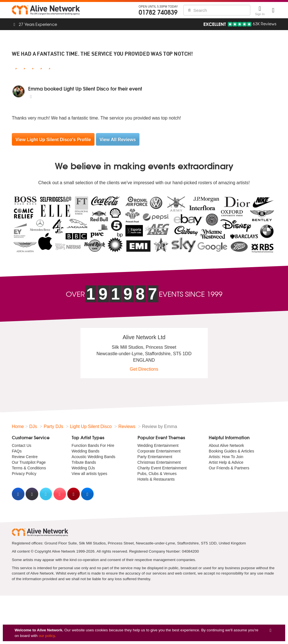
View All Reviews (118, 140)
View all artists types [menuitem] (90, 474)
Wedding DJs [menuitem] (83, 468)
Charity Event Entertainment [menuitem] (162, 468)
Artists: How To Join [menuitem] (226, 457)
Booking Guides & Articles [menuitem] (231, 451)
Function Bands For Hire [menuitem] (93, 445)
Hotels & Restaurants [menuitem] (156, 479)
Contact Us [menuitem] (22, 445)
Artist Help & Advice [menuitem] (226, 462)
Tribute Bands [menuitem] (84, 462)
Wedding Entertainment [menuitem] (158, 445)
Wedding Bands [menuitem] (86, 451)
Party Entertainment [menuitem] (155, 457)
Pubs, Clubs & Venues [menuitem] (157, 474)
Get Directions (144, 369)
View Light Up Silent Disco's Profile (53, 140)
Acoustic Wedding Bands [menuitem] (94, 457)
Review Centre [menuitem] (25, 457)
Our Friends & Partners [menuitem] (229, 468)
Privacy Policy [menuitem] (24, 474)
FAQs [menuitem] (17, 451)
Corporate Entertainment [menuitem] (159, 451)
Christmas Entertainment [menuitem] (159, 462)
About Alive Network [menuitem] (226, 445)
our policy (47, 636)
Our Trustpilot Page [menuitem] (29, 462)
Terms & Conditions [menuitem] (29, 468)
